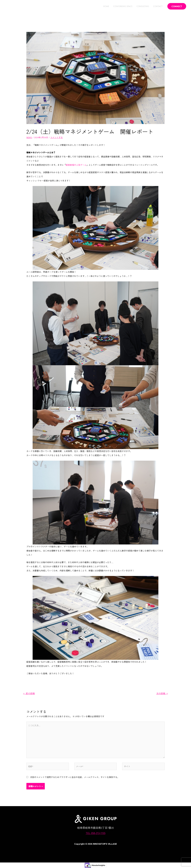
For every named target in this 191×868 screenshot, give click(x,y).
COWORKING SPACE (123, 6)
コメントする (57, 137)
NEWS (29, 137)
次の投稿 (162, 693)
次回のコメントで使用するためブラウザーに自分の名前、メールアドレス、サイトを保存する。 (75, 777)
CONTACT (158, 6)
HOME (106, 6)
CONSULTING (143, 6)
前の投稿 (29, 693)
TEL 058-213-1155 (96, 833)
